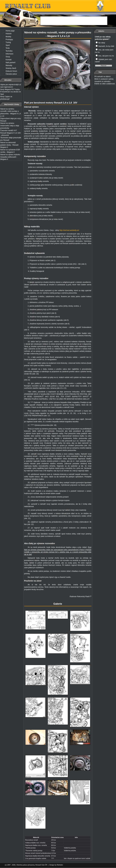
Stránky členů (11, 68)
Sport (8, 45)
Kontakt (9, 60)
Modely (9, 37)
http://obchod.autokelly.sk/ (69, 230)
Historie (9, 34)
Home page (10, 31)
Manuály (9, 65)
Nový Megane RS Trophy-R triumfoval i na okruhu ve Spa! (11, 92)
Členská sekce (11, 74)
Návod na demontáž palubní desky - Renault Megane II (9, 145)
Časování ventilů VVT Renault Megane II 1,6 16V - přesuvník (11, 133)
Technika (9, 51)
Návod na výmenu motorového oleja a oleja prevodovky (10, 126)
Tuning (8, 42)
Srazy (8, 57)
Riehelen (60, 865)
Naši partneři (11, 63)
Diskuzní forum (11, 71)
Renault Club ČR (41, 865)
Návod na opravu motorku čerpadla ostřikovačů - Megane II (10, 157)
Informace (10, 54)
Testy (8, 48)
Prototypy (9, 40)
